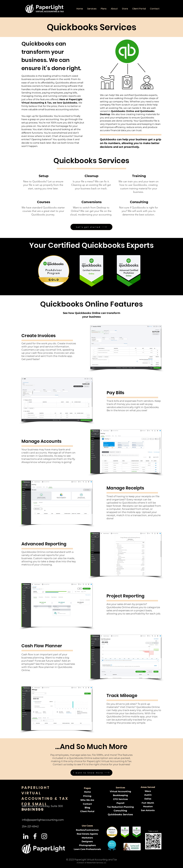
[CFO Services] (120, 799)
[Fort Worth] (148, 803)
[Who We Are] (87, 800)
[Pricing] (87, 796)
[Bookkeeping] (120, 795)
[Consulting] (120, 811)
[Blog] (87, 808)
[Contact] (87, 804)
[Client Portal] (87, 811)
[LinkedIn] (26, 836)
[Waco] (148, 791)
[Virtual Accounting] (120, 791)
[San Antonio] (148, 810)
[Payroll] (120, 803)
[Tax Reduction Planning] (120, 807)
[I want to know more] (91, 773)
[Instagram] (44, 836)
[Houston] (148, 806)
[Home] (87, 792)
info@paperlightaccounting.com (43, 820)
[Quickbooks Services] (120, 815)
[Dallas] (148, 799)
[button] (92, 9)
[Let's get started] (91, 227)
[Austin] (148, 795)
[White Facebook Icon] (35, 836)
